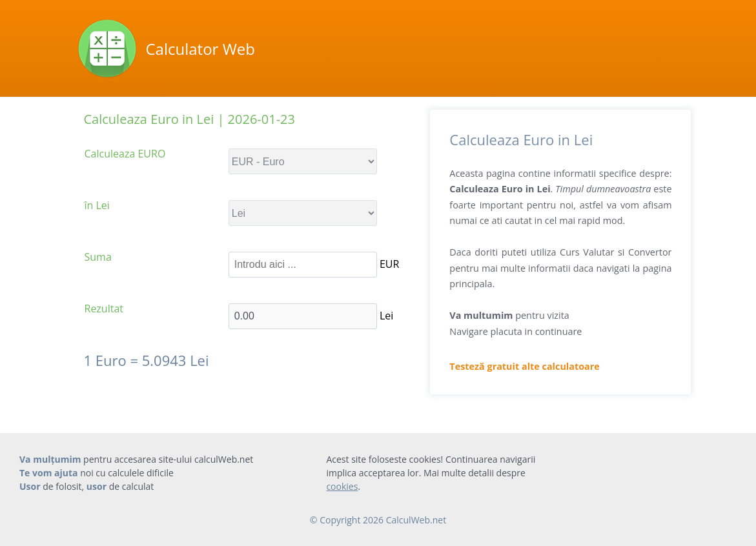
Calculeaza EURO (125, 154)
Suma (98, 257)
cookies (342, 486)
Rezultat (104, 308)
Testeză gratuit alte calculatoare (525, 366)
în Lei (97, 205)
